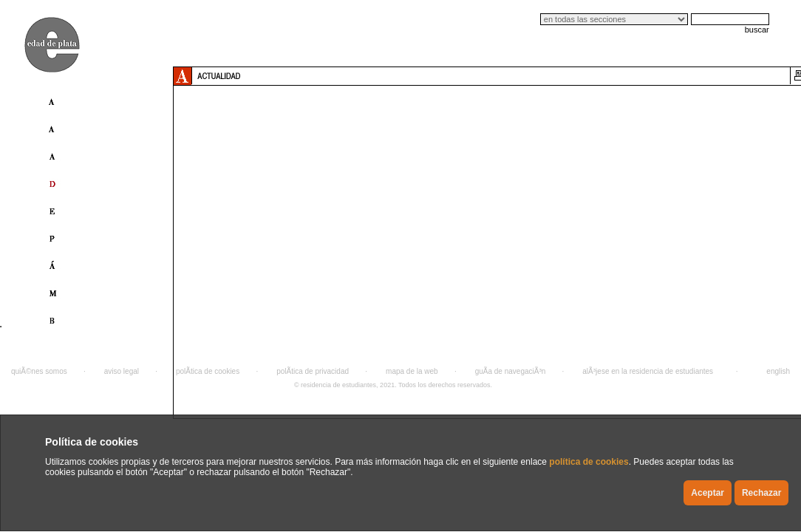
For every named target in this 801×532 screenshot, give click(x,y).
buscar (757, 30)
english (778, 371)
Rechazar (761, 493)
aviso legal (122, 371)
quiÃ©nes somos (39, 371)
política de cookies (589, 462)
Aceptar (708, 493)
